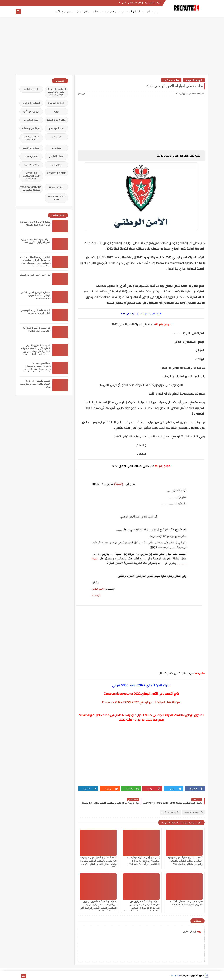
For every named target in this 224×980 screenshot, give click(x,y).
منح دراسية (110, 12)
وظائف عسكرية (83, 12)
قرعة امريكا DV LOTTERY (31, 138)
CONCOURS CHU (56, 173)
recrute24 (175, 975)
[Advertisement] (112, 48)
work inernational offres (56, 198)
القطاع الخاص (133, 12)
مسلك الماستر (56, 156)
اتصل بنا (123, 3)
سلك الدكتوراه (31, 120)
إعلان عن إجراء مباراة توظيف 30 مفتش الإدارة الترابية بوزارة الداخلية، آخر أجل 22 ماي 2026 (143, 861)
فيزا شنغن (56, 137)
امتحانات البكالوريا (31, 103)
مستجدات (98, 12)
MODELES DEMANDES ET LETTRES (31, 176)
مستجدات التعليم (31, 148)
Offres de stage (56, 187)
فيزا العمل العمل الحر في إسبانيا (35, 275)
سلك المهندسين (56, 128)
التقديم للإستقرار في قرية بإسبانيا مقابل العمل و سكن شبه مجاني (35, 384)
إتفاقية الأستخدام (136, 3)
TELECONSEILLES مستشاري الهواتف (31, 188)
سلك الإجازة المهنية (56, 120)
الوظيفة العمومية (151, 12)
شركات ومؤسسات (31, 128)
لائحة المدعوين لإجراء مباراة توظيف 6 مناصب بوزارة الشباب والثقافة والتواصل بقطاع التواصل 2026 (185, 861)
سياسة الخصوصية (153, 3)
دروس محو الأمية (64, 12)
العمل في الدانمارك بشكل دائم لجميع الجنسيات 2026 (56, 92)
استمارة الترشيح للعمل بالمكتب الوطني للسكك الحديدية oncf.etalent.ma (36, 296)
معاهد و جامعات (31, 156)
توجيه (121, 12)
